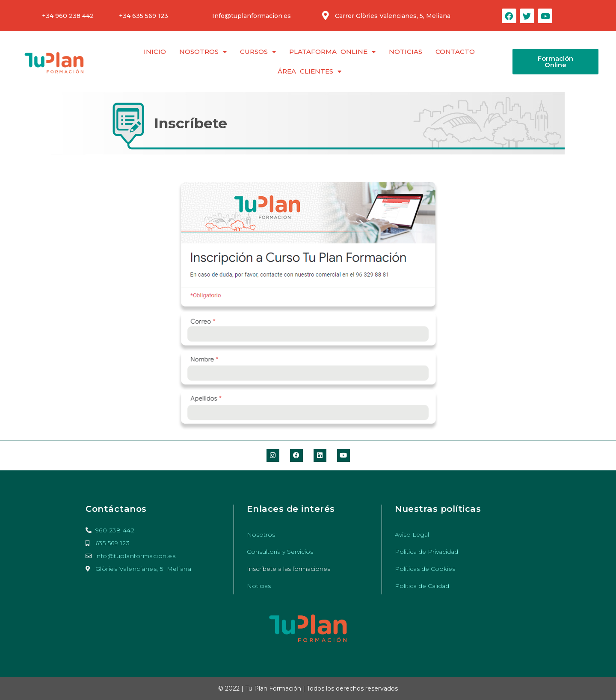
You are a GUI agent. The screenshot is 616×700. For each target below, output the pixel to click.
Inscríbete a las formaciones (289, 569)
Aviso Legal (412, 535)
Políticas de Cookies (425, 569)
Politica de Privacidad (426, 552)
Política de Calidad (422, 586)
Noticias (406, 52)
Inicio (155, 52)
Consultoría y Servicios (280, 552)
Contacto (455, 52)
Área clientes (309, 72)
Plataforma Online (332, 52)
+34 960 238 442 (68, 16)
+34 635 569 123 (144, 16)
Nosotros (203, 52)
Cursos (258, 52)
